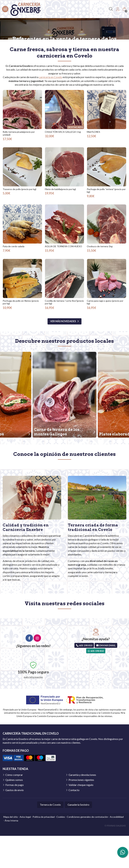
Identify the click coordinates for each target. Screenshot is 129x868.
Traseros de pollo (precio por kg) (19, 221)
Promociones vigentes (81, 812)
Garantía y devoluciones (82, 807)
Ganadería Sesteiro (78, 837)
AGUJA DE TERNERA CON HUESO (63, 278)
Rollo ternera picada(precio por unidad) (19, 165)
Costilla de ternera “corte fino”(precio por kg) (64, 334)
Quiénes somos (14, 812)
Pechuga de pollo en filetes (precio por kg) (21, 334)
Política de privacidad (44, 849)
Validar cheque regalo (81, 817)
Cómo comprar (14, 807)
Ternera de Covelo (50, 837)
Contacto (74, 822)
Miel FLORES (93, 164)
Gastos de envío (15, 822)
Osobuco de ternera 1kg (100, 278)
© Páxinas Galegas (115, 858)
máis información (33, 709)
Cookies (61, 849)
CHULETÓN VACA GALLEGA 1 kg (63, 164)
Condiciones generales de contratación (87, 849)
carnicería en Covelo (50, 109)
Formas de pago (15, 817)
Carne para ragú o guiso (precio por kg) (105, 334)
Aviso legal (25, 849)
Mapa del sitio (11, 849)
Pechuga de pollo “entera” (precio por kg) (106, 223)
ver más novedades (63, 353)
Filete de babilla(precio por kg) (60, 221)
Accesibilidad (117, 849)
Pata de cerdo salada (14, 278)
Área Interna (11, 853)
